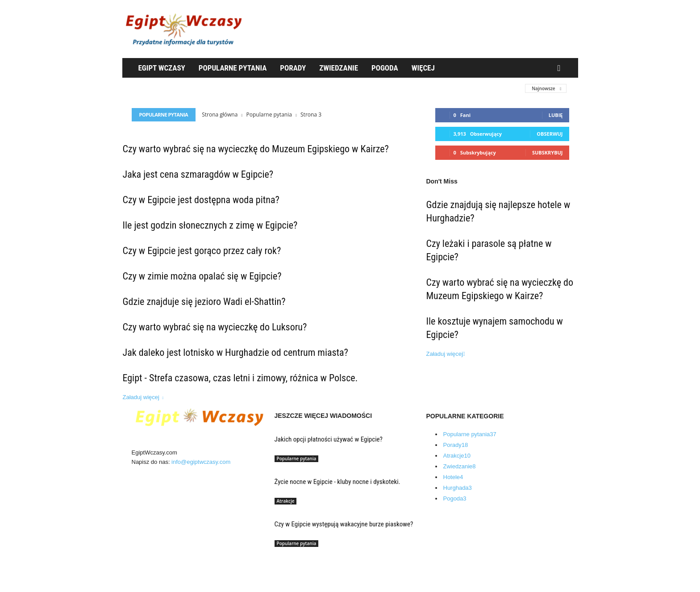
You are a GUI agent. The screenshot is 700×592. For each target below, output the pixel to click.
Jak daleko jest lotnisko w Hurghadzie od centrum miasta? (235, 352)
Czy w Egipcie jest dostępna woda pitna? (201, 200)
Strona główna (220, 115)
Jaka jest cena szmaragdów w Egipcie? (198, 174)
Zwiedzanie (339, 68)
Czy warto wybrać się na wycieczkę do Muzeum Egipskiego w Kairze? (256, 149)
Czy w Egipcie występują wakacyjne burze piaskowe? (344, 524)
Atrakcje (286, 501)
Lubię (556, 115)
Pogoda (385, 68)
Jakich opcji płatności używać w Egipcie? (329, 439)
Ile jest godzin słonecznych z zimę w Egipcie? (210, 225)
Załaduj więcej (143, 397)
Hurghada (458, 488)
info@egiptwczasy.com (201, 462)
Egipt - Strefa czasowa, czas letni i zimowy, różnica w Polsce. (240, 378)
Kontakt (150, 580)
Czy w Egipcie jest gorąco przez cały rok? (202, 251)
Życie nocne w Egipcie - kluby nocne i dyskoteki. (337, 482)
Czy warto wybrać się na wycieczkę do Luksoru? (215, 327)
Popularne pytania (233, 68)
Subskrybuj (548, 152)
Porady (293, 68)
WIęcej (423, 68)
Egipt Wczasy (162, 68)
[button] (561, 68)
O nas (148, 559)
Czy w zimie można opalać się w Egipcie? (202, 276)
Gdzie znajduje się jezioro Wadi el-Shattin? (204, 302)
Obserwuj (550, 134)
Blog (146, 569)
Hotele (453, 477)
